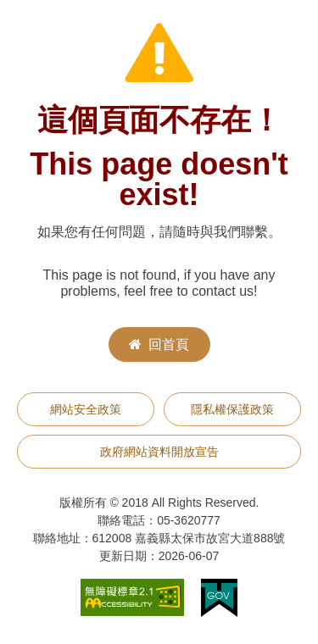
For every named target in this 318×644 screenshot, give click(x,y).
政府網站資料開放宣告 (159, 452)
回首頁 (159, 344)
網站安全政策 (86, 409)
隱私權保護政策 (232, 409)
